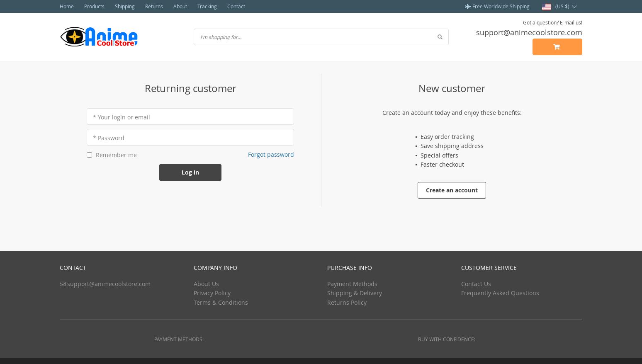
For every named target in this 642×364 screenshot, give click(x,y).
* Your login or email (122, 117)
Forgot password (271, 154)
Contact (236, 6)
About (180, 6)
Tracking (207, 6)
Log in (190, 172)
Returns (154, 6)
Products (94, 6)
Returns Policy (347, 302)
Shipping (125, 6)
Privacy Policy (212, 293)
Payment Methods (352, 284)
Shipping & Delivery (355, 293)
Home (67, 6)
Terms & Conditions (221, 302)
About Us (206, 284)
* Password (109, 138)
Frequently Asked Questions (500, 293)
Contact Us (476, 284)
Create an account (452, 190)
